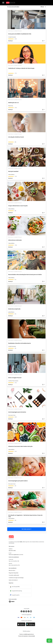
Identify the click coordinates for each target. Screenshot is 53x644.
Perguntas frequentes (14, 573)
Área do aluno (12, 570)
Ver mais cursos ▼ (27, 529)
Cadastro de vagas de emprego (16, 578)
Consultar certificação (14, 575)
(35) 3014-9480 (12, 551)
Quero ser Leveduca (13, 580)
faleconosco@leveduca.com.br (16, 555)
